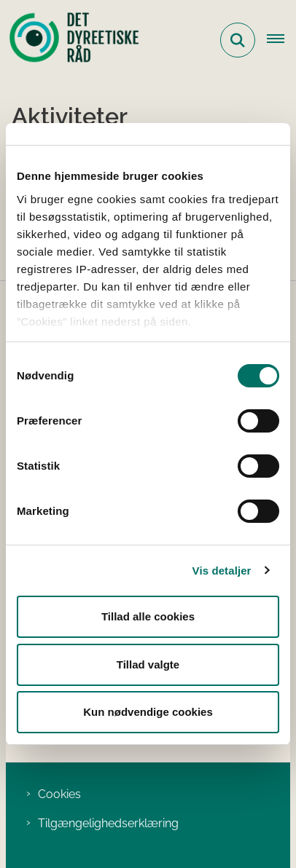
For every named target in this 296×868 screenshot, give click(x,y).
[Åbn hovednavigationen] (281, 40)
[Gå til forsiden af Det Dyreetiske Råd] (70, 40)
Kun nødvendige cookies (148, 712)
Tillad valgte (148, 664)
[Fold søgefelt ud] (238, 40)
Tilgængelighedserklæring (108, 823)
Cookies (59, 794)
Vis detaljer (222, 571)
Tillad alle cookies (148, 616)
